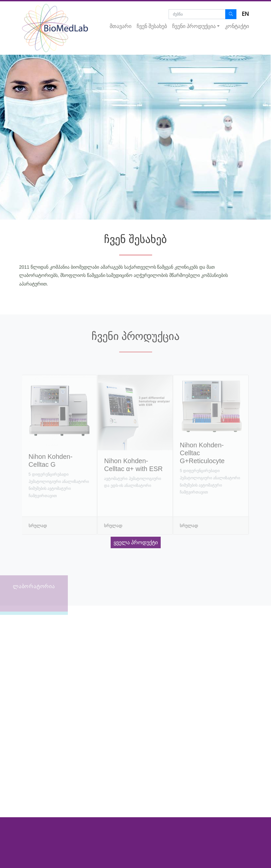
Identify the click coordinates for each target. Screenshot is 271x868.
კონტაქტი (237, 26)
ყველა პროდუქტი (136, 542)
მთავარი (121, 26)
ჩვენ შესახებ (152, 26)
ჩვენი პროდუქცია (194, 26)
